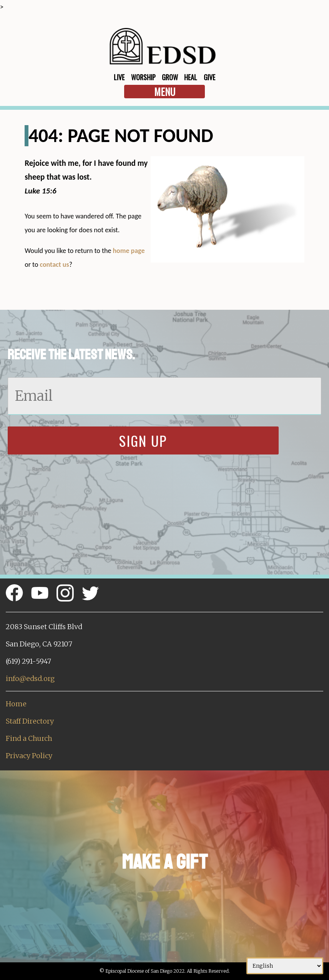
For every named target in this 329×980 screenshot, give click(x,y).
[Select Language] (285, 966)
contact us (54, 264)
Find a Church (29, 738)
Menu (165, 92)
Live (119, 77)
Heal (191, 77)
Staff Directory (30, 721)
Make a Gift (165, 862)
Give (209, 77)
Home (16, 704)
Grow (170, 77)
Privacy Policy (29, 756)
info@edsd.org (30, 678)
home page (129, 251)
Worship (143, 77)
